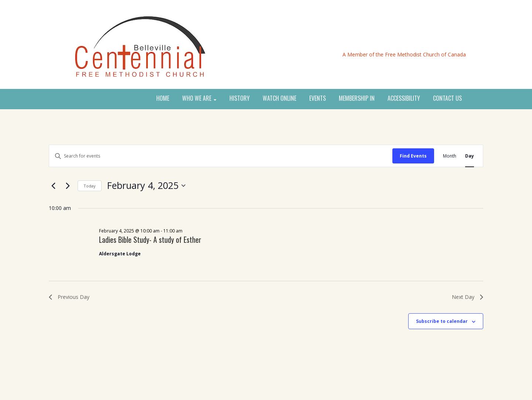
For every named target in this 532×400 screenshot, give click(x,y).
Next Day (468, 297)
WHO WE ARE (199, 99)
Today (90, 186)
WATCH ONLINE (279, 99)
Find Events (413, 156)
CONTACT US (447, 99)
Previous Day (69, 297)
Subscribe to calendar (442, 321)
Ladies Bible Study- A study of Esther (150, 239)
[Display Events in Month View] (450, 156)
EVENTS (318, 99)
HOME (163, 99)
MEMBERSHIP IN (357, 99)
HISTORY (240, 99)
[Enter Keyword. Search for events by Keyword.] (221, 156)
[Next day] (68, 186)
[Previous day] (53, 186)
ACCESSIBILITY (404, 99)
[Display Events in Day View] (470, 156)
